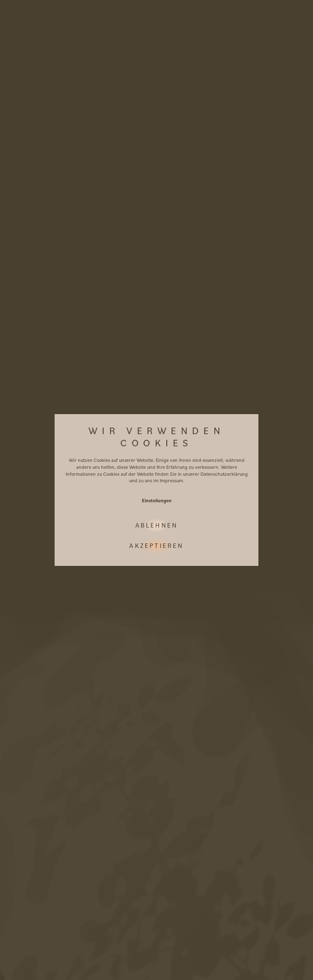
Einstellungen (157, 500)
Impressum (171, 480)
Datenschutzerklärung (224, 474)
